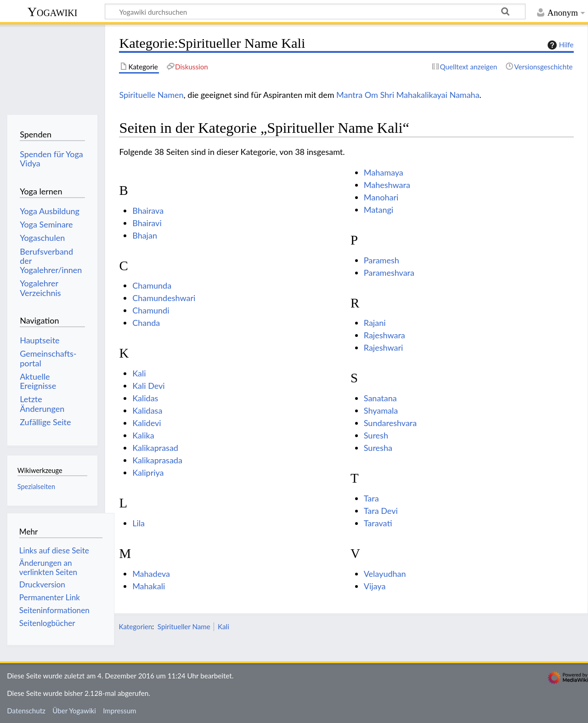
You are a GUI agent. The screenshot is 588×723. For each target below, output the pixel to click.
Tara (371, 498)
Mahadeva (151, 574)
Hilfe (560, 45)
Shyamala (381, 410)
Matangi (379, 210)
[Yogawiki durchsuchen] (315, 11)
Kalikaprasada (157, 460)
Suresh (376, 435)
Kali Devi (148, 386)
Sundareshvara (390, 423)
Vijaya (375, 586)
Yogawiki (53, 12)
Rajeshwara (384, 335)
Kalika (143, 435)
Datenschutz (26, 711)
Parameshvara (389, 273)
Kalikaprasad (155, 448)
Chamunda (152, 285)
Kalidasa (147, 410)
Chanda (146, 323)
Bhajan (145, 235)
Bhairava (148, 211)
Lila (139, 523)
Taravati (378, 523)
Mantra (349, 95)
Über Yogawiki (74, 711)
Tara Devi (381, 511)
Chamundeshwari (164, 298)
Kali (139, 373)
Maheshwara (387, 185)
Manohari (381, 197)
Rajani (375, 323)
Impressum (120, 711)
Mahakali (149, 586)
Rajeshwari (384, 347)
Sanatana (380, 398)
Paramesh (382, 260)
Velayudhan (385, 574)
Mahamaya (384, 172)
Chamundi (151, 310)
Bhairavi (147, 223)
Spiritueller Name (184, 626)
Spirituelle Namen (151, 95)
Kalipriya (148, 473)
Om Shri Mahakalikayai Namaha (422, 95)
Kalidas (145, 398)
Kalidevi (147, 423)
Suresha (378, 448)
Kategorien (135, 626)
